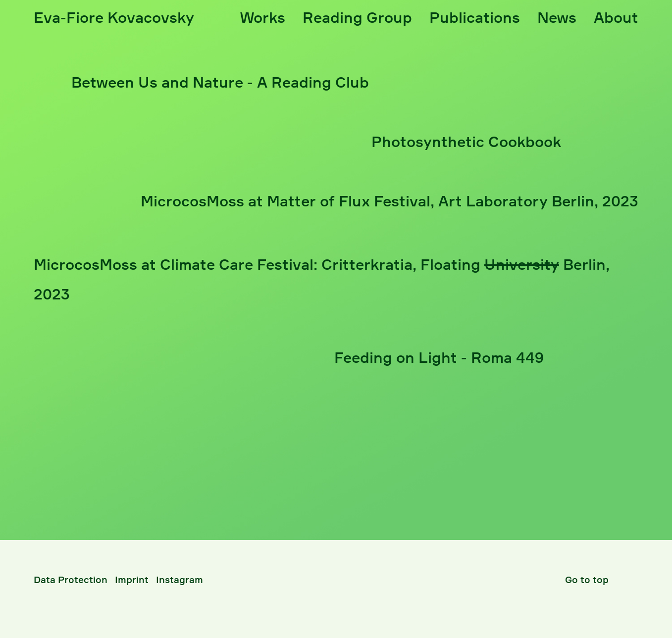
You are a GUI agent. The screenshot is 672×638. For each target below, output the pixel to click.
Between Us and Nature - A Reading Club (220, 82)
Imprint (132, 580)
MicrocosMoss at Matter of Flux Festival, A (389, 201)
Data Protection (71, 580)
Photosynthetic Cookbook (466, 142)
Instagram (180, 580)
